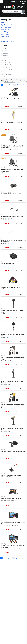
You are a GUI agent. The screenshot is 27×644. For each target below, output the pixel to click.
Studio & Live (5, 53)
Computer (3, 39)
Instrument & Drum (6, 34)
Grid (6, 80)
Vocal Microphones (6, 27)
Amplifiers (4, 51)
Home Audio (5, 55)
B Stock (3, 77)
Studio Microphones (6, 32)
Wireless (3, 22)
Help (24, 3)
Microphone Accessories (7, 41)
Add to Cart (20, 106)
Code (22, 80)
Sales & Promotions (7, 74)
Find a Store (13, 1)
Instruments (5, 58)
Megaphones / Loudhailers (8, 25)
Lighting (4, 60)
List (12, 80)
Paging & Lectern (5, 37)
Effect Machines (6, 62)
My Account (21, 16)
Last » (23, 85)
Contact (23, 1)
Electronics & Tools (6, 72)
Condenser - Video (6, 29)
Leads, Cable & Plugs (7, 65)
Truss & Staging (6, 67)
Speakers (4, 48)
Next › (18, 85)
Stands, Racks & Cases (7, 70)
